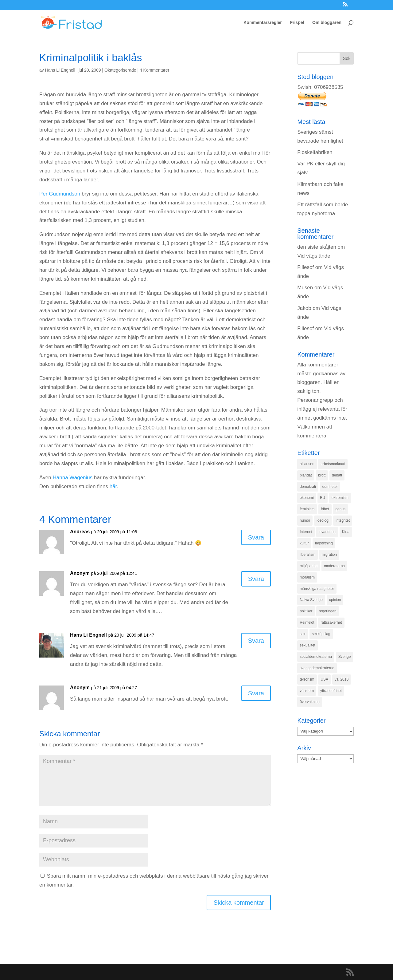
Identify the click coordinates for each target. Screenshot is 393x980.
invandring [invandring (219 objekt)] (327, 532)
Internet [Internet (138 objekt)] (306, 532)
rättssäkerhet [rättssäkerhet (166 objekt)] (331, 622)
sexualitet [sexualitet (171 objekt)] (307, 645)
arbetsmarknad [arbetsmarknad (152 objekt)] (333, 464)
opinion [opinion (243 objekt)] (335, 600)
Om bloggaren (327, 23)
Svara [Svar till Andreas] (256, 537)
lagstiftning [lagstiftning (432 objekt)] (324, 543)
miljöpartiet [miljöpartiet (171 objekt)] (309, 566)
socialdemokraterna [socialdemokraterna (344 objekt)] (316, 657)
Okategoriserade (120, 70)
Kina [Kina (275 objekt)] (346, 532)
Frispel (297, 23)
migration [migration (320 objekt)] (329, 555)
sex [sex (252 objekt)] (303, 634)
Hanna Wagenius (72, 478)
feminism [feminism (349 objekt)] (307, 509)
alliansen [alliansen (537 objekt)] (307, 464)
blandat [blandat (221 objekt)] (306, 475)
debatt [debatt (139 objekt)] (337, 475)
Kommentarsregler (263, 23)
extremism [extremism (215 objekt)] (340, 498)
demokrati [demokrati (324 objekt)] (308, 487)
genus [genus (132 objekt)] (340, 509)
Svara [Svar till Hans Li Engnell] (256, 641)
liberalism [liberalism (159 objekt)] (307, 555)
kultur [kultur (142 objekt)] (304, 543)
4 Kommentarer (154, 70)
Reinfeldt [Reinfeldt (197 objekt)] (307, 622)
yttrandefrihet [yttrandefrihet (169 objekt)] (331, 691)
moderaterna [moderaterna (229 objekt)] (334, 566)
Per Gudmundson (60, 194)
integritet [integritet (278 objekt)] (343, 520)
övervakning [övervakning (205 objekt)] (310, 702)
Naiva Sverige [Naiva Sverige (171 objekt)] (311, 600)
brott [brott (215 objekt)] (322, 475)
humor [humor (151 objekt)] (305, 520)
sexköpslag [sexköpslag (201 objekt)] (321, 634)
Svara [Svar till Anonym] (256, 579)
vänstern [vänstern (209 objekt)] (307, 691)
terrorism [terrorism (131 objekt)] (307, 679)
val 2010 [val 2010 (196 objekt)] (342, 679)
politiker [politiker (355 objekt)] (306, 611)
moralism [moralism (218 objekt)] (307, 577)
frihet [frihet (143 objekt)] (325, 509)
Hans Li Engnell (60, 70)
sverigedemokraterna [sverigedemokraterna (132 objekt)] (317, 668)
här (113, 486)
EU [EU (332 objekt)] (323, 498)
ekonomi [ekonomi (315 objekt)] (307, 498)
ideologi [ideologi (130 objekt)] (323, 520)
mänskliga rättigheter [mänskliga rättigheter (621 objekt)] (317, 589)
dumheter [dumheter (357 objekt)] (330, 487)
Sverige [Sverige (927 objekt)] (345, 657)
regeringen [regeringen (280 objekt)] (327, 611)
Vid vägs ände (314, 256)
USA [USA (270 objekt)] (324, 679)
